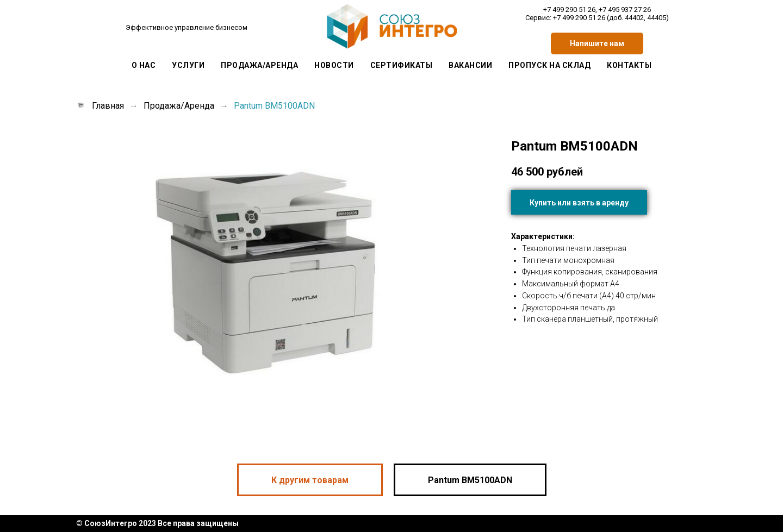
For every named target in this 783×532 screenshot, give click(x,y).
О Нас (144, 65)
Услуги (188, 65)
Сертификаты (402, 65)
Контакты (629, 65)
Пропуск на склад (549, 65)
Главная (100, 106)
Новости (334, 65)
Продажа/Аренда (259, 65)
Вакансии (470, 65)
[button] (597, 43)
